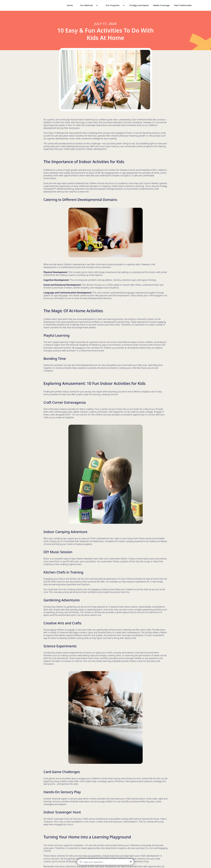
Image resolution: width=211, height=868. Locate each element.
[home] (17, 5)
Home (70, 5)
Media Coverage (161, 5)
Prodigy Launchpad (139, 5)
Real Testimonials (183, 5)
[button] (88, 5)
